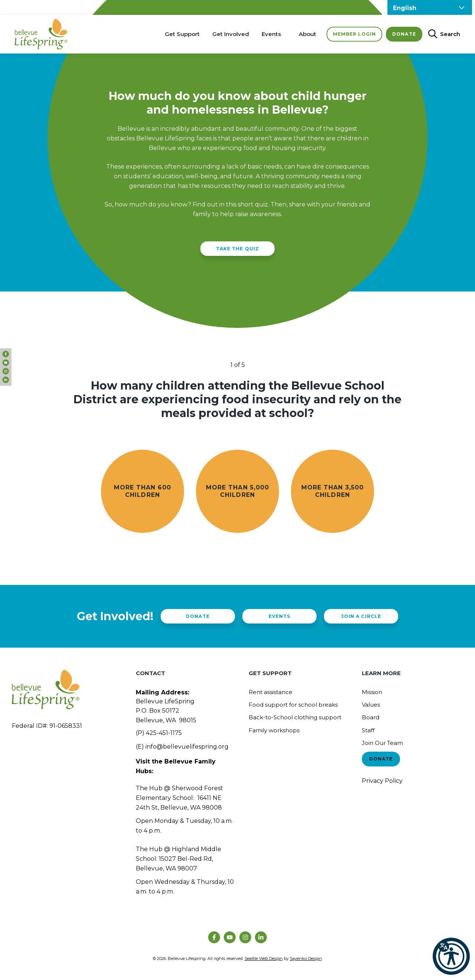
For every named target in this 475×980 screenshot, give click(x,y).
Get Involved (231, 34)
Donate (404, 34)
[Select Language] (430, 7)
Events (271, 34)
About (307, 34)
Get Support (182, 34)
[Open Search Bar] (441, 34)
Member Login (354, 34)
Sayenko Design (306, 958)
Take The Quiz (237, 249)
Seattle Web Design (264, 958)
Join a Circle (361, 616)
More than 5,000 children (237, 491)
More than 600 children (142, 491)
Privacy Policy (382, 781)
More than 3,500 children (332, 491)
